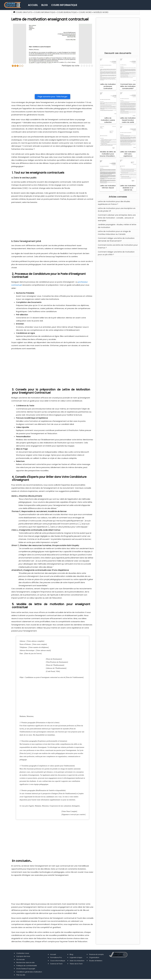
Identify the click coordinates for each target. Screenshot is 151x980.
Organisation (94, 957)
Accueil (33, 5)
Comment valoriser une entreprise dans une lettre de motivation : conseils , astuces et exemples (117, 218)
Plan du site (21, 975)
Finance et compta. (97, 954)
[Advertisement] (52, 81)
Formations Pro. (56, 957)
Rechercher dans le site (25, 963)
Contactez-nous (23, 953)
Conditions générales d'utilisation (29, 972)
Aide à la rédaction (77, 961)
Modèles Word (101, 12)
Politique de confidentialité (27, 966)
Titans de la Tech (76, 964)
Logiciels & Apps (76, 957)
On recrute (21, 959)
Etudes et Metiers (96, 961)
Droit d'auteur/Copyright (26, 969)
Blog (44, 5)
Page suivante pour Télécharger (53, 97)
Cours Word (85, 12)
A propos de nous (23, 956)
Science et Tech (56, 964)
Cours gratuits (24, 12)
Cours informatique (64, 5)
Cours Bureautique (67, 12)
